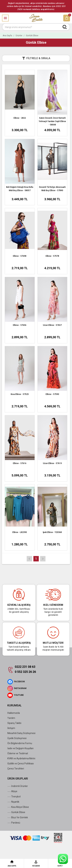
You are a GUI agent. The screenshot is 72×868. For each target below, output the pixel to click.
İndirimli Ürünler (18, 786)
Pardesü (14, 823)
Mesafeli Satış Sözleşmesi (21, 733)
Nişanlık (13, 802)
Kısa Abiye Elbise (18, 807)
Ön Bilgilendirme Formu (20, 743)
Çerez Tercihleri (16, 769)
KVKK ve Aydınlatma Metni (21, 758)
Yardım (11, 718)
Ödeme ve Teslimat (18, 753)
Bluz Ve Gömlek (18, 818)
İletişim (11, 728)
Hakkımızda (14, 713)
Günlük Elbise (16, 812)
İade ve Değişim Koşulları (20, 748)
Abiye (12, 791)
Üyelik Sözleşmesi (17, 738)
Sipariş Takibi (14, 723)
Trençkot (14, 797)
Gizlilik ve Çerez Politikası (21, 764)
